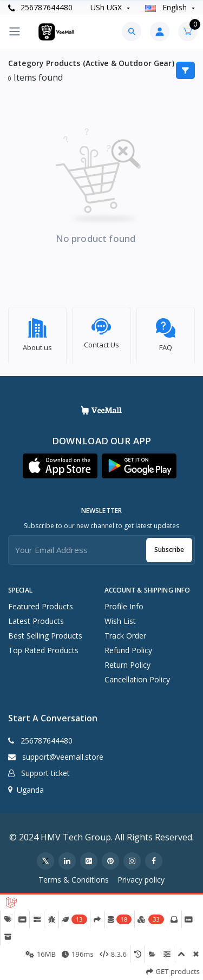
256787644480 (40, 7)
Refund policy (128, 647)
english (167, 7)
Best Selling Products (45, 632)
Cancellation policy (137, 676)
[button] (60, 462)
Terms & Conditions (74, 876)
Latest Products (36, 618)
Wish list (120, 618)
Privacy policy (141, 876)
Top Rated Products (43, 647)
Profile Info (124, 603)
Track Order (125, 632)
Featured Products (41, 603)
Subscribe (169, 546)
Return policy (127, 662)
